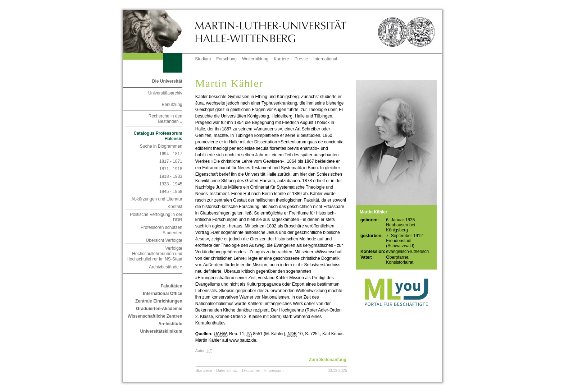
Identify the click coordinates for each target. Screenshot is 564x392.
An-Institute (170, 324)
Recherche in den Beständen (165, 119)
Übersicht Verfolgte (164, 240)
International (325, 59)
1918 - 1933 (171, 176)
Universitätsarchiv (165, 93)
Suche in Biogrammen (161, 146)
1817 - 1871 (171, 161)
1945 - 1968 (171, 192)
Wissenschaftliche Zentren (155, 316)
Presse (301, 59)
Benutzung (172, 105)
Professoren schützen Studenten (162, 230)
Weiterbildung (255, 59)
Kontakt (175, 207)
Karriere (281, 59)
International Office (162, 294)
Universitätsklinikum (161, 331)
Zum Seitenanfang (328, 360)
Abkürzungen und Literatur (157, 199)
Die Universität (167, 81)
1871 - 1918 (171, 169)
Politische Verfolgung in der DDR (156, 217)
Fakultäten (172, 286)
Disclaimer (251, 370)
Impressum (274, 370)
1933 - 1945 (171, 184)
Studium (203, 59)
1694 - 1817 (171, 154)
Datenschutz (227, 370)
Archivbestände (166, 267)
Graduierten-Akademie (159, 309)
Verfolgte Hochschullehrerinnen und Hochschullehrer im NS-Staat (154, 254)
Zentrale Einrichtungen (159, 301)
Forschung (226, 59)
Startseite (204, 370)
